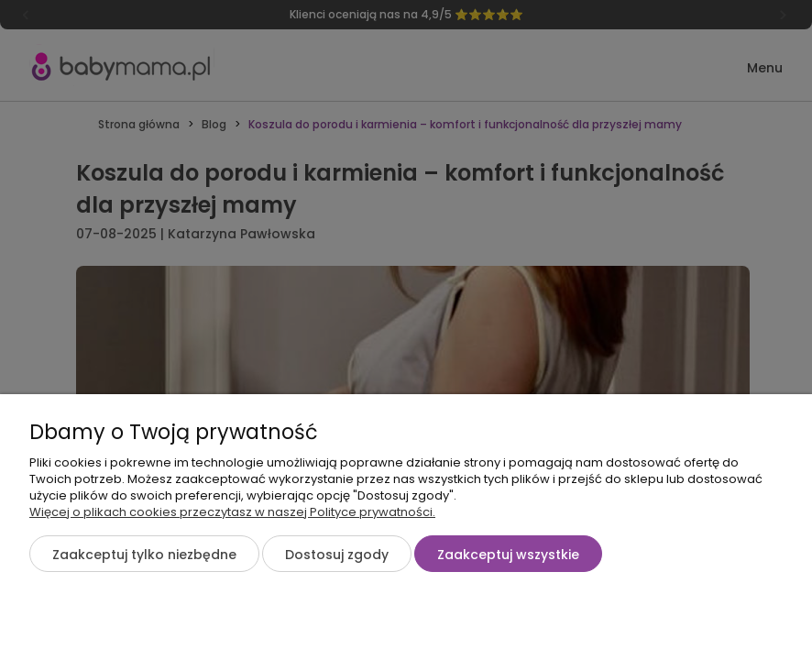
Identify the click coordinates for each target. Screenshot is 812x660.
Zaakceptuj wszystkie (508, 555)
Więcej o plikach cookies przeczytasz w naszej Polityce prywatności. (232, 512)
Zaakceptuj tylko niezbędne (144, 555)
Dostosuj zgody (337, 555)
